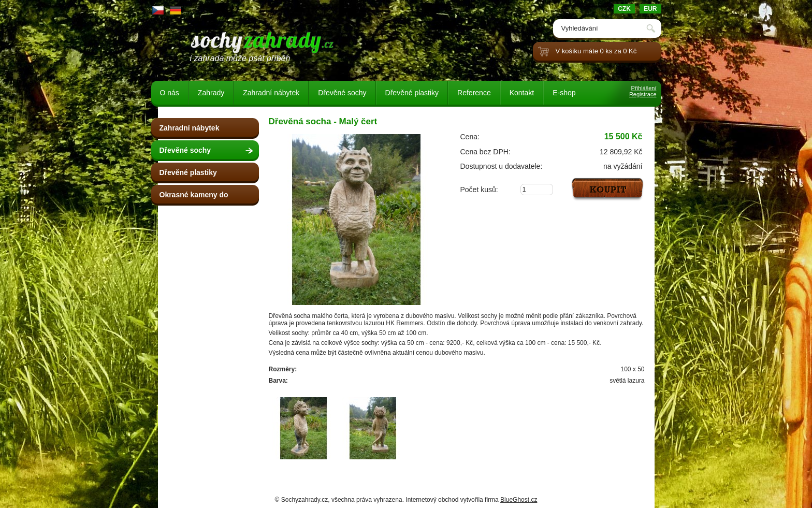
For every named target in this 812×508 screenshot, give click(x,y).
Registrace (643, 94)
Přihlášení (644, 88)
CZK (624, 9)
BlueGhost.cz (519, 500)
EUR (650, 9)
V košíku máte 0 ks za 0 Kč (596, 51)
